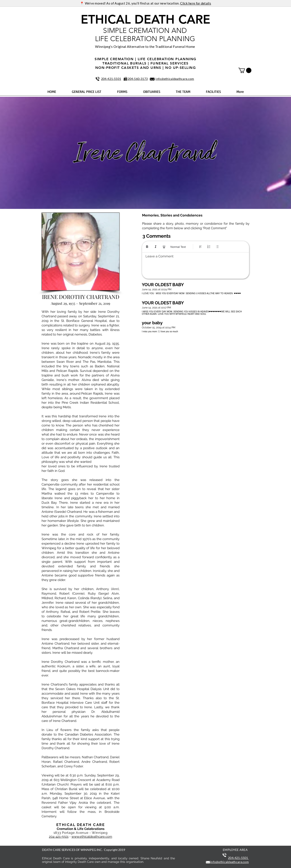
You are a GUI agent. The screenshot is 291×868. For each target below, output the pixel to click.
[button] (245, 70)
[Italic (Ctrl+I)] (156, 247)
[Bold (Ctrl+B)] (147, 247)
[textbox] (196, 264)
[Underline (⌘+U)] (164, 247)
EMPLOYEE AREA (235, 850)
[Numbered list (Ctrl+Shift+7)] (209, 247)
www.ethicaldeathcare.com (92, 837)
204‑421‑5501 (111, 79)
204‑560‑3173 (138, 79)
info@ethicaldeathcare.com (175, 79)
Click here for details (196, 3)
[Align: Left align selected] (200, 247)
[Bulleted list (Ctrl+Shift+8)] (217, 247)
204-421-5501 (59, 837)
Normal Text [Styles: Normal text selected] (178, 247)
